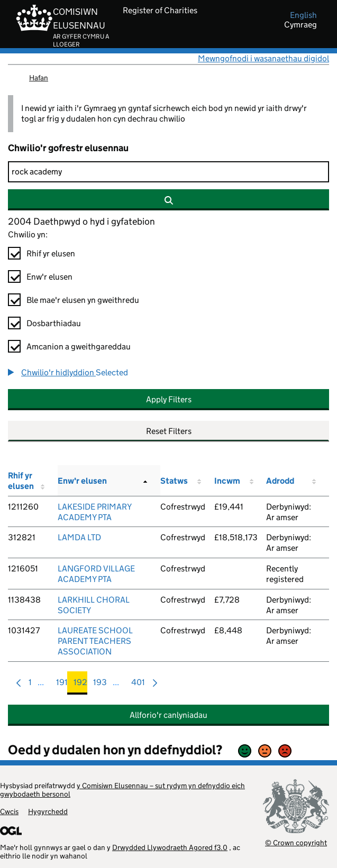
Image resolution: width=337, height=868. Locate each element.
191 (62, 685)
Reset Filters (169, 431)
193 (100, 685)
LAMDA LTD (79, 537)
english (303, 15)
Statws (174, 481)
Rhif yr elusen (51, 253)
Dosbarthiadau (54, 323)
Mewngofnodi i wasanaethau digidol (263, 58)
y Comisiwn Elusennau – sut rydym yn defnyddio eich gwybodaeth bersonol (122, 790)
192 (80, 685)
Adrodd (280, 481)
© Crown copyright (296, 842)
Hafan (39, 78)
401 (138, 685)
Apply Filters (169, 399)
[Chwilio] (168, 172)
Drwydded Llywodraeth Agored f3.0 (170, 847)
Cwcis (9, 811)
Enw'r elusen (49, 277)
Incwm (227, 481)
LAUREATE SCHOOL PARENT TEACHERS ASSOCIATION (95, 641)
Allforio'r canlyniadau (168, 715)
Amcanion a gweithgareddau (79, 347)
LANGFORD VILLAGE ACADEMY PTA (96, 574)
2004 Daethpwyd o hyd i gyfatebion (81, 221)
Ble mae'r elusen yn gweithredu (83, 300)
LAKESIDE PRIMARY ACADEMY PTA (94, 512)
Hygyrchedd (48, 811)
